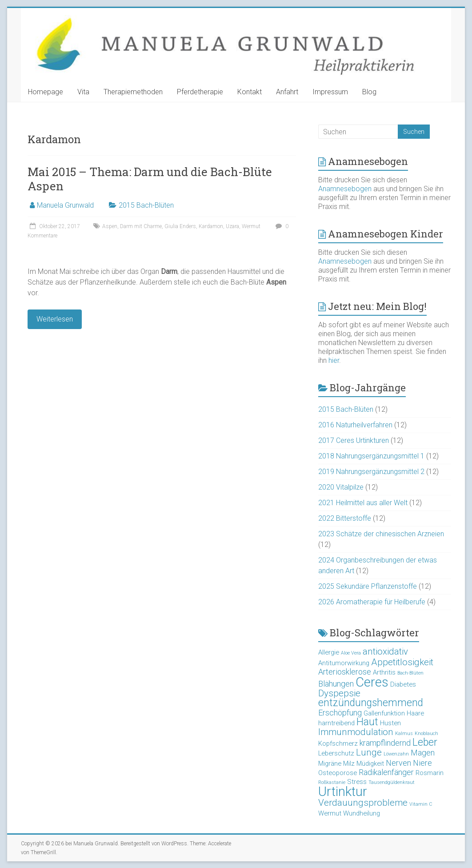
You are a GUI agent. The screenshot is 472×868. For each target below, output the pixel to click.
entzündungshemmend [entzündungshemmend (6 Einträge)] (371, 703)
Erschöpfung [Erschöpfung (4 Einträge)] (340, 713)
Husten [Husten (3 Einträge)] (390, 723)
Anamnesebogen (345, 189)
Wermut (251, 226)
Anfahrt (287, 92)
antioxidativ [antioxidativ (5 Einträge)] (385, 651)
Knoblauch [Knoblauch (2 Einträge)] (426, 733)
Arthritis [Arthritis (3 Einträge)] (384, 672)
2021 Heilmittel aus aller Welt (363, 503)
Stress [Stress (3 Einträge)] (357, 782)
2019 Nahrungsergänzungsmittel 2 (371, 472)
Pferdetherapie (200, 92)
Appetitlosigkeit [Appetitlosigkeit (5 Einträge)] (402, 662)
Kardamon (211, 226)
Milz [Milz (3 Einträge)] (349, 764)
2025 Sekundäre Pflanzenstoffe (368, 586)
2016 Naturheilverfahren (355, 425)
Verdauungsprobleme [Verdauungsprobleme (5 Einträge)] (363, 803)
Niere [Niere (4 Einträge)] (422, 763)
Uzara (232, 226)
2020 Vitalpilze (341, 487)
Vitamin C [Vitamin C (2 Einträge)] (421, 804)
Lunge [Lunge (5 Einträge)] (369, 752)
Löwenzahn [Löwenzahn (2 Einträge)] (396, 754)
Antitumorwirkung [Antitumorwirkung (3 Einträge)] (344, 663)
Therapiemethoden (133, 92)
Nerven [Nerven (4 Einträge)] (398, 763)
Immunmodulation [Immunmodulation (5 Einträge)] (356, 732)
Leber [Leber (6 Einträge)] (425, 742)
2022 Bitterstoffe (345, 518)
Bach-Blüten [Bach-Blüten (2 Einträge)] (410, 673)
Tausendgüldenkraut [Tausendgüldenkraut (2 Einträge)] (392, 782)
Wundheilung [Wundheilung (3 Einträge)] (362, 813)
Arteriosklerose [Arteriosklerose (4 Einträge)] (345, 672)
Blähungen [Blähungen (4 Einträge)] (336, 684)
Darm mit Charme (141, 226)
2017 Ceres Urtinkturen (354, 440)
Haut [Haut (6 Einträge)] (367, 722)
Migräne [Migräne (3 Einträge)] (330, 764)
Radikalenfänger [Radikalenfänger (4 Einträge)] (386, 772)
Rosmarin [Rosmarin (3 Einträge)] (430, 773)
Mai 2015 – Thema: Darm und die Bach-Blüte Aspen (150, 179)
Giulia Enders (180, 226)
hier (334, 360)
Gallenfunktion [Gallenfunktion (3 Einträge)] (384, 713)
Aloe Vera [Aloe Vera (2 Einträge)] (351, 653)
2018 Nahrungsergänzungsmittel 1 (371, 456)
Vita (83, 92)
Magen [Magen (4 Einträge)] (423, 753)
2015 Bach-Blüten (146, 205)
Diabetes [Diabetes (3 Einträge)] (403, 684)
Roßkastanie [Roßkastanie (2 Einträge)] (332, 782)
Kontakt (250, 92)
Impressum (330, 92)
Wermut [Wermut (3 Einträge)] (330, 813)
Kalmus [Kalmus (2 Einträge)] (404, 733)
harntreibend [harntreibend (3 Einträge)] (336, 723)
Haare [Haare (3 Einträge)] (415, 713)
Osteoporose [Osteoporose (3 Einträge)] (338, 773)
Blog (369, 92)
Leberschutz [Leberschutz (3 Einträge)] (336, 753)
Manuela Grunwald (65, 205)
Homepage (46, 92)
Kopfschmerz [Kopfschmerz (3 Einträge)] (338, 743)
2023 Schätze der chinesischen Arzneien (381, 534)
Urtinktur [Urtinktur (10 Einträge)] (343, 792)
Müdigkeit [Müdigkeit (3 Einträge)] (370, 764)
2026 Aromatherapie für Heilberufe (372, 602)
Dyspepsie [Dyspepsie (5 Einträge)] (339, 693)
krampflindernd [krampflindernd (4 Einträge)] (385, 743)
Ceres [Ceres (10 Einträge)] (372, 682)
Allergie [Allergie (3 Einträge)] (329, 652)
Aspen (110, 226)
